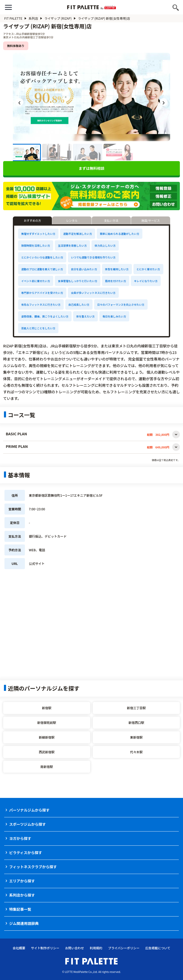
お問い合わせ (74, 948)
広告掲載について (158, 948)
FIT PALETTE (15, 18)
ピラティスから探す (26, 852)
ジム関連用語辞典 (24, 923)
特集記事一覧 (20, 909)
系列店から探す (22, 895)
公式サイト (37, 563)
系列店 (35, 18)
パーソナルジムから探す (29, 810)
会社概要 (19, 948)
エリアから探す (22, 881)
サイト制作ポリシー (45, 948)
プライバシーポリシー (124, 948)
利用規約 (96, 948)
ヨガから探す (20, 838)
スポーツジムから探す (28, 824)
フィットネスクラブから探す (33, 867)
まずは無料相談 (91, 168)
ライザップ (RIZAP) (60, 18)
